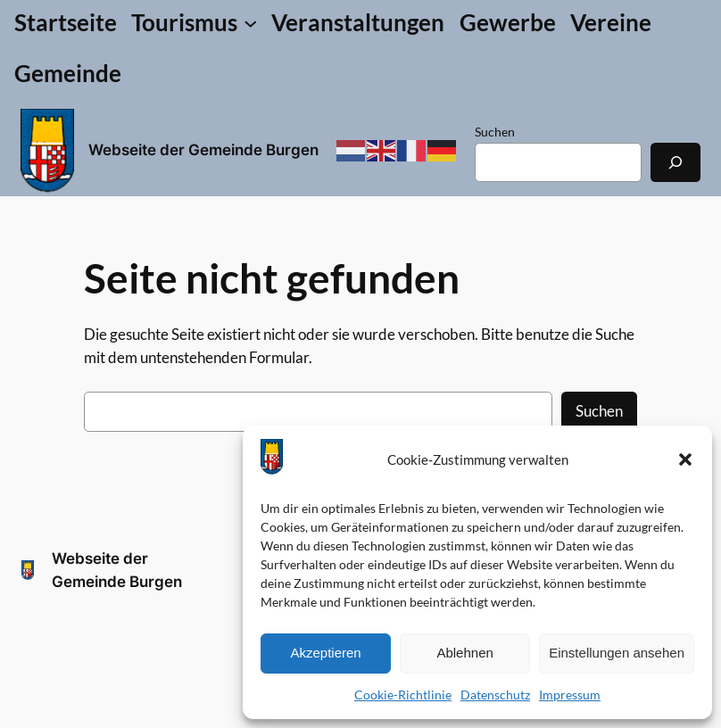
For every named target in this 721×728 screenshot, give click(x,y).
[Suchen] (675, 162)
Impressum (570, 695)
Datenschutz (495, 695)
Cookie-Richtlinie (403, 695)
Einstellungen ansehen (617, 653)
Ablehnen (464, 653)
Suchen (495, 132)
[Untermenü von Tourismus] (194, 22)
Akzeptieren (325, 653)
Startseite (66, 22)
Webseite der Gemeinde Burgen (203, 150)
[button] (685, 459)
